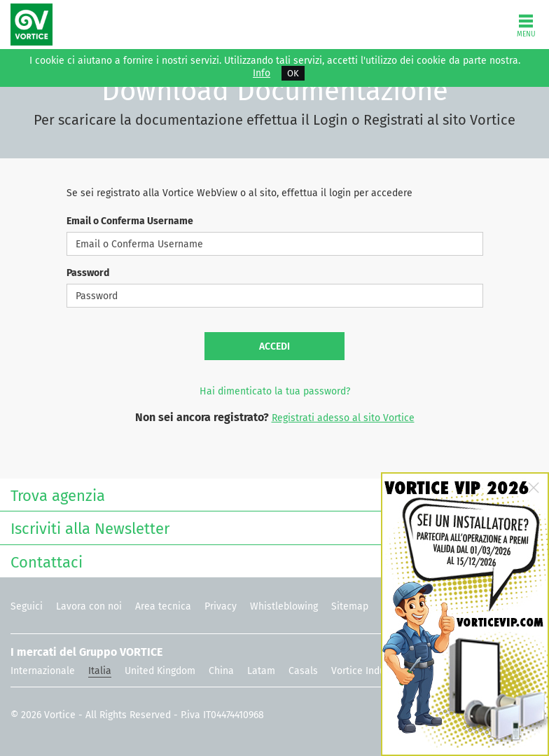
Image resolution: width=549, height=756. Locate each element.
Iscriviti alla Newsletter (271, 527)
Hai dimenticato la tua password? (275, 391)
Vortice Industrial (370, 671)
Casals (303, 671)
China (221, 671)
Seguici (27, 606)
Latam (261, 671)
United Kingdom (160, 671)
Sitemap (350, 606)
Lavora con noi (89, 606)
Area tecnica (163, 606)
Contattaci (271, 561)
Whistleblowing (284, 606)
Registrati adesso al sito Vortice (343, 418)
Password (88, 273)
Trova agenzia (271, 494)
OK (293, 73)
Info (262, 74)
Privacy (221, 606)
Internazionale (43, 671)
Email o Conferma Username (130, 221)
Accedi (274, 346)
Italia (100, 671)
